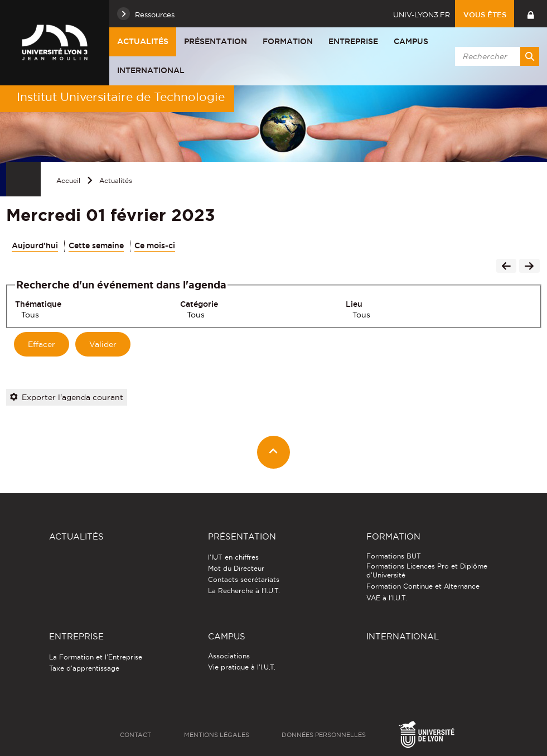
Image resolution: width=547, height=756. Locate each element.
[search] (495, 56)
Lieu (354, 304)
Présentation (216, 41)
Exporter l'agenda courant (67, 397)
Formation (288, 41)
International (151, 70)
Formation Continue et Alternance (423, 586)
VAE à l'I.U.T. (387, 598)
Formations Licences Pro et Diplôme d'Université (427, 570)
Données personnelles (324, 735)
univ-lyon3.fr (422, 15)
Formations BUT (394, 556)
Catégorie (199, 304)
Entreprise (353, 41)
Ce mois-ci (155, 245)
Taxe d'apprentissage (84, 668)
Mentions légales (217, 735)
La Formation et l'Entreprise (96, 657)
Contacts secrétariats (244, 579)
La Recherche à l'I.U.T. (244, 591)
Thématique (38, 304)
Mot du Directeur (236, 568)
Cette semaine (96, 245)
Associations (229, 656)
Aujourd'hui (35, 245)
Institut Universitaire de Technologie (121, 97)
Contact (135, 735)
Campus (411, 41)
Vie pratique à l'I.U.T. (242, 667)
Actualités (143, 41)
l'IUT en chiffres (233, 557)
